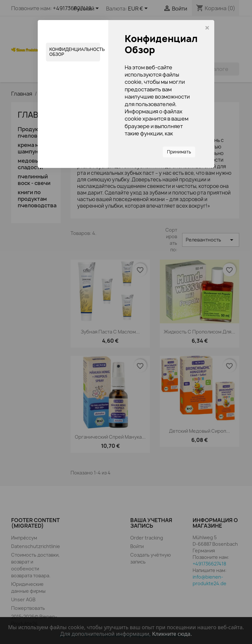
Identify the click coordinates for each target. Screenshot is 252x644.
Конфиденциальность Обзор (75, 52)
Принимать (179, 152)
